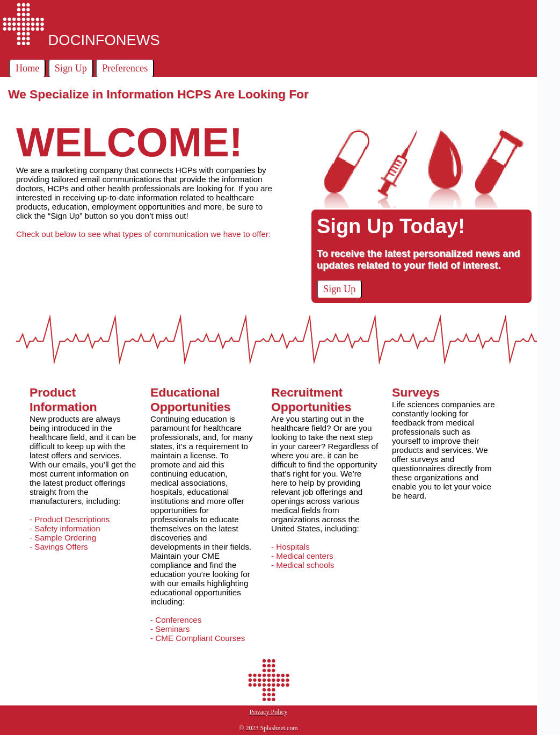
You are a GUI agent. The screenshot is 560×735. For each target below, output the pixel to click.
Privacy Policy (268, 712)
